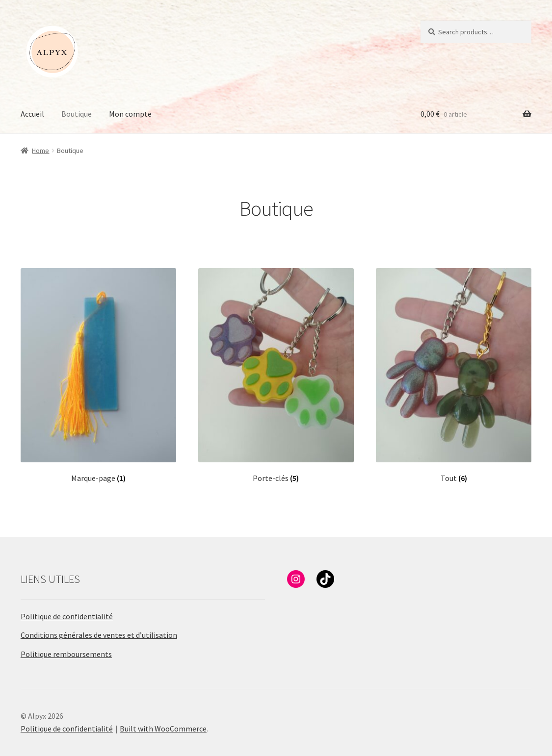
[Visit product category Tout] (454, 376)
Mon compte (130, 114)
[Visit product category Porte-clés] (276, 376)
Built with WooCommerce (163, 729)
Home (40, 151)
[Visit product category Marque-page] (98, 376)
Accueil (32, 114)
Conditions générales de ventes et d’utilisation (99, 635)
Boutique (77, 114)
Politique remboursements (66, 654)
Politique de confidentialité (67, 616)
